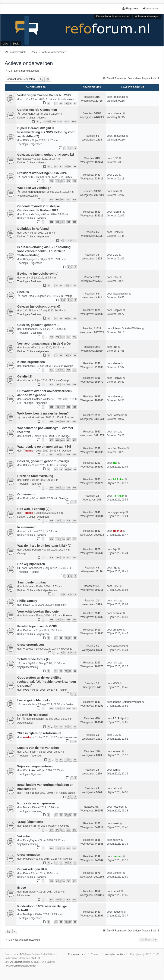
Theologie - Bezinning (30, 281)
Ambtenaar (119, 97)
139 (63, 384)
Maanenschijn (120, 294)
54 (70, 167)
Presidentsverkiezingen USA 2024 (42, 173)
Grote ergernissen (31, 645)
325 (69, 881)
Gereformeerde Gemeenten (37, 110)
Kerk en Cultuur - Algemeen (33, 237)
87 (75, 469)
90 (66, 318)
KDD (30, 177)
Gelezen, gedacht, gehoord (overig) (43, 461)
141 (74, 384)
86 (70, 469)
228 (57, 181)
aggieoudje (119, 512)
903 (74, 199)
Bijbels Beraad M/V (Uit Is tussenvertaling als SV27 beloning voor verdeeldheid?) (46, 132)
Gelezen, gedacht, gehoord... (38, 325)
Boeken (69, 417)
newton (28, 737)
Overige (68, 296)
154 (57, 370)
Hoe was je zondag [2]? (34, 509)
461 (69, 421)
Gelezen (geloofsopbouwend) (39, 306)
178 (63, 848)
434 (63, 222)
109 (74, 407)
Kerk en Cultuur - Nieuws (31, 118)
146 (74, 455)
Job (25, 233)
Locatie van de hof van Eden (38, 748)
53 (66, 167)
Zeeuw (116, 840)
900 (57, 199)
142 (51, 455)
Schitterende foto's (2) (33, 659)
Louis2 (27, 159)
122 (51, 539)
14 (70, 103)
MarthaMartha (36, 192)
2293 (74, 122)
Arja (25, 278)
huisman (117, 113)
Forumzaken (70, 737)
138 (57, 384)
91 (70, 318)
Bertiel (116, 891)
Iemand (117, 751)
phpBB (20, 954)
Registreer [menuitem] (130, 8)
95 (75, 638)
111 (69, 557)
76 (56, 671)
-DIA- (116, 277)
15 (75, 103)
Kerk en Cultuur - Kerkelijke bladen (37, 590)
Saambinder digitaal (32, 582)
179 (69, 848)
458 (51, 421)
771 (51, 337)
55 (75, 167)
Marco (116, 363)
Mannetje (28, 366)
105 (51, 407)
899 (51, 199)
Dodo (31, 296)
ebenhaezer (30, 329)
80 (75, 671)
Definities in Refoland (33, 229)
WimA (31, 417)
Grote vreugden (29, 855)
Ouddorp (28, 630)
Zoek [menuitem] (16, 44)
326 (74, 881)
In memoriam (27, 527)
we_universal (16, 962)
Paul (26, 873)
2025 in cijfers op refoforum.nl (39, 733)
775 (74, 337)
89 (61, 318)
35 (56, 815)
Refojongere (30, 259)
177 (74, 520)
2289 (47, 122)
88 (56, 318)
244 (69, 488)
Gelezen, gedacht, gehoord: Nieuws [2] (46, 155)
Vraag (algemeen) (30, 822)
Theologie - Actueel (28, 572)
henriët (27, 436)
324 (63, 881)
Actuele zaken (66, 99)
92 (75, 318)
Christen (117, 873)
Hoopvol (117, 310)
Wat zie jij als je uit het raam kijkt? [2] (44, 546)
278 (74, 830)
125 (69, 539)
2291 (60, 122)
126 (74, 539)
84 (61, 469)
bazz (26, 605)
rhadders (118, 912)
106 (57, 407)
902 (69, 199)
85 (66, 469)
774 (69, 337)
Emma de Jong (32, 214)
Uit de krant (24, 896)
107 (63, 407)
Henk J (116, 232)
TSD (26, 99)
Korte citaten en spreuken (36, 803)
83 (56, 469)
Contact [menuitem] (95, 954)
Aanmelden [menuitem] (151, 8)
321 (57, 899)
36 (61, 815)
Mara (31, 114)
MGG (26, 690)
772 (57, 337)
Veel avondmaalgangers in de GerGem (45, 343)
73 (61, 863)
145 (69, 455)
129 (69, 708)
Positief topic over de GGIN (37, 626)
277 (69, 830)
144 (63, 455)
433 (57, 222)
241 (51, 488)
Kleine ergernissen (31, 362)
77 (61, 671)
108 (69, 407)
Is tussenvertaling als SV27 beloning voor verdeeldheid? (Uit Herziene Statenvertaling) (44, 251)
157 (74, 370)
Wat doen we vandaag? (34, 188)
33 (75, 727)
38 (70, 815)
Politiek (68, 177)
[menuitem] (8, 966)
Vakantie (23, 836)
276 (63, 830)
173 (51, 520)
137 (51, 384)
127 (57, 708)
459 (57, 421)
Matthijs (27, 914)
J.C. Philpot (30, 311)
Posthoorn (118, 415)
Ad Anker (118, 479)
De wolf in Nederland (32, 715)
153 (51, 370)
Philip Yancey (27, 601)
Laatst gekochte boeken (35, 700)
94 (70, 638)
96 (75, 922)
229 (63, 181)
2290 (53, 122)
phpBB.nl (35, 958)
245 (74, 488)
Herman (117, 856)
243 (63, 488)
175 (63, 520)
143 (57, 455)
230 (69, 181)
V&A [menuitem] (5, 44)
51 (56, 167)
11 (56, 103)
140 (69, 384)
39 (75, 815)
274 (51, 830)
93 (66, 638)
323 (57, 881)
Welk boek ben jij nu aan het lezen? (43, 413)
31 (66, 727)
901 (63, 199)
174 (57, 520)
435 (69, 222)
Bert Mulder (119, 448)
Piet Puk (28, 859)
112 (74, 557)
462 (74, 421)
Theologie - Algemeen (30, 144)
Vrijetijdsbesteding (28, 196)
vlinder (27, 380)
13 (66, 103)
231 (74, 181)
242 (57, 488)
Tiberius (28, 451)
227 (51, 181)
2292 (67, 122)
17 (75, 355)
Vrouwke (117, 630)
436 (74, 222)
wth (25, 531)
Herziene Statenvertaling (35, 476)
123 (57, 539)
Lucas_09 (29, 348)
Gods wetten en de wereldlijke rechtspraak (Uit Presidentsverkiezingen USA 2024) (47, 682)
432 (51, 222)
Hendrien (37, 719)
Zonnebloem (35, 568)
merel (116, 191)
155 (63, 370)
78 (66, 671)
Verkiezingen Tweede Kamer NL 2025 (44, 95)
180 (74, 848)
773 (63, 337)
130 (74, 708)
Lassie (27, 826)
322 (51, 881)
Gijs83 (31, 663)
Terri (115, 770)
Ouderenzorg (27, 494)
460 (63, 421)
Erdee (22, 888)
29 (56, 727)
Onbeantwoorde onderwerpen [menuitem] (113, 16)
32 (70, 727)
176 (69, 520)
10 (56, 285)
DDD (26, 140)
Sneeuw (23, 292)
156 (69, 370)
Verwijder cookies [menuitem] (115, 954)
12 (61, 103)
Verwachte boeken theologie (38, 611)
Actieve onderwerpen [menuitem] (147, 16)
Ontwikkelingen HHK (32, 869)
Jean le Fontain (32, 550)
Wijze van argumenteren (35, 766)
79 (70, 671)
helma (116, 432)
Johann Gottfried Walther (127, 329)
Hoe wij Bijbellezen (31, 564)
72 (56, 863)
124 (63, 539)
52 (61, 167)
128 (63, 708)
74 (66, 863)
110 (63, 557)
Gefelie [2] (25, 376)
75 (70, 863)
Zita (115, 463)
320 (51, 899)
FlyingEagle (30, 840)
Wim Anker (119, 646)
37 (66, 815)
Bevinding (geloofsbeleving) (38, 274)
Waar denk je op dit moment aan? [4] (44, 447)
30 (61, 727)
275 (57, 830)
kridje (26, 480)
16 (70, 355)
